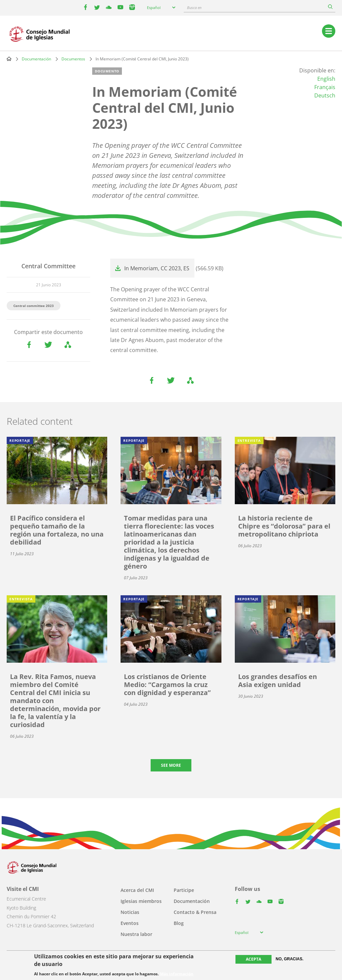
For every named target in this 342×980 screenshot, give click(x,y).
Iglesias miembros (141, 901)
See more (171, 765)
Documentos (73, 59)
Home (9, 59)
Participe (184, 890)
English (326, 79)
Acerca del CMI (137, 890)
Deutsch (325, 95)
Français (325, 87)
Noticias (130, 912)
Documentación (36, 59)
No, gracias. (289, 959)
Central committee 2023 (34, 306)
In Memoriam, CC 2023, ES (157, 268)
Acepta (253, 959)
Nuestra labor (136, 934)
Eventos (130, 923)
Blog (179, 923)
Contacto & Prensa (195, 912)
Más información (177, 974)
